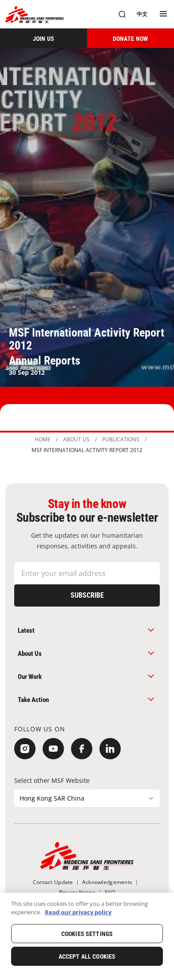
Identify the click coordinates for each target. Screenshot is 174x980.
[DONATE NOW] (130, 38)
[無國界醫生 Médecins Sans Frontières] (35, 14)
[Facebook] (82, 749)
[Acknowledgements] (107, 882)
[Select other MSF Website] (87, 798)
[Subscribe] (87, 595)
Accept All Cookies (87, 956)
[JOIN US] (43, 38)
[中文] (142, 14)
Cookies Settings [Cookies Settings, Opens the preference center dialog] (87, 934)
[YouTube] (53, 749)
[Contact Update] (53, 882)
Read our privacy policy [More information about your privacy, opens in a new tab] (78, 912)
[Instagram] (25, 749)
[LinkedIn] (110, 749)
